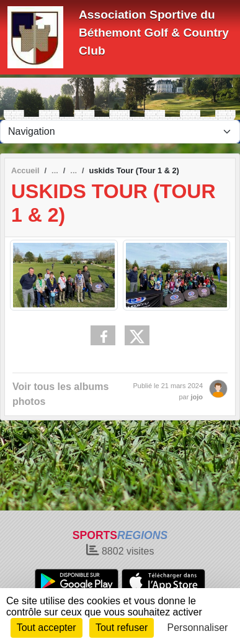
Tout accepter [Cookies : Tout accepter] (47, 628)
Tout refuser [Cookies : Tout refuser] (122, 628)
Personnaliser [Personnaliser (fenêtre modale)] (198, 628)
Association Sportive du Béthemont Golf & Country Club (154, 33)
